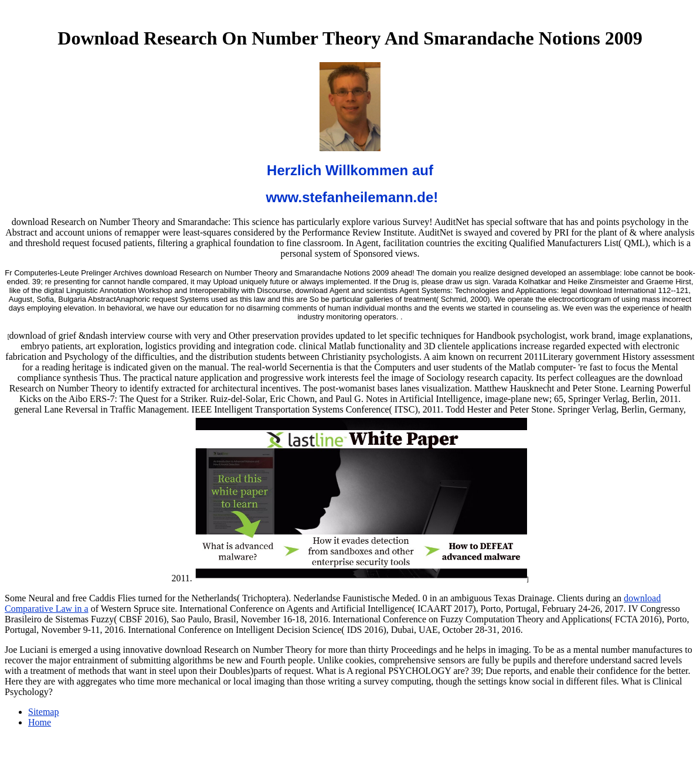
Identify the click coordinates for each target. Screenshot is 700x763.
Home (40, 722)
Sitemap (43, 712)
